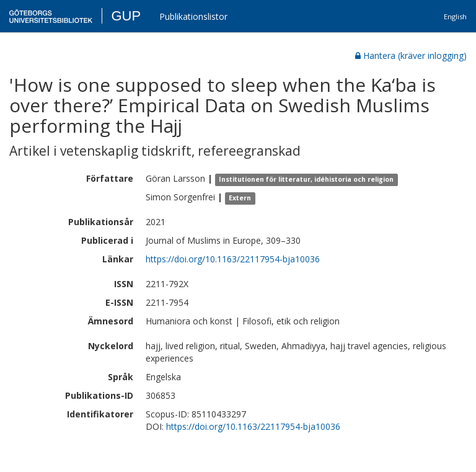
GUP (126, 16)
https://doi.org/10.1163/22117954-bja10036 (233, 259)
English (455, 16)
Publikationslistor (193, 16)
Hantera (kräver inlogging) (411, 56)
